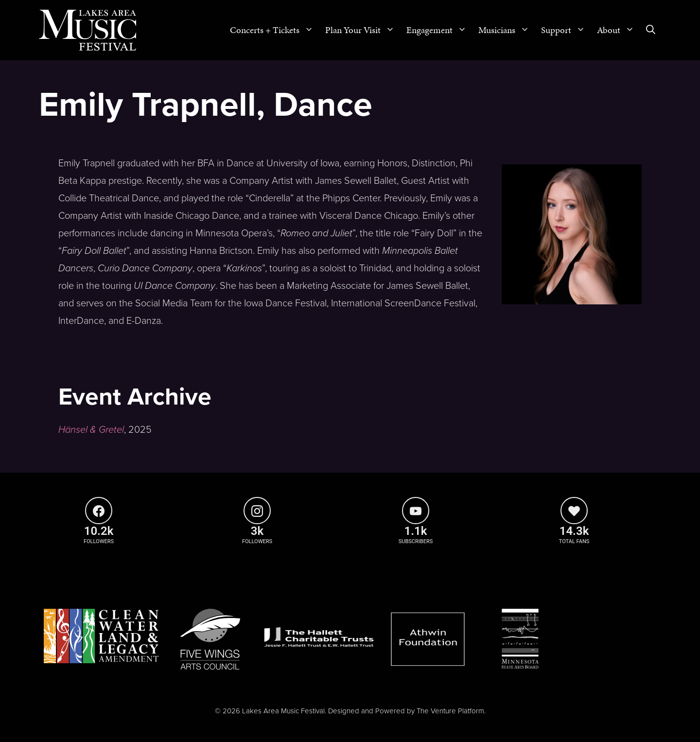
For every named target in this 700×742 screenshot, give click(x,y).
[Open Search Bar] (651, 30)
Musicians (507, 30)
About (619, 30)
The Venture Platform (450, 711)
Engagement (439, 30)
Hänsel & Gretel (91, 430)
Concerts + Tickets (275, 30)
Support (566, 30)
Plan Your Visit (363, 30)
